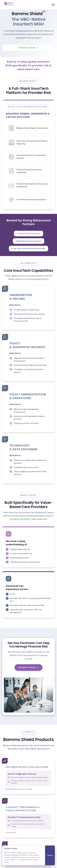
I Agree (50, 855)
